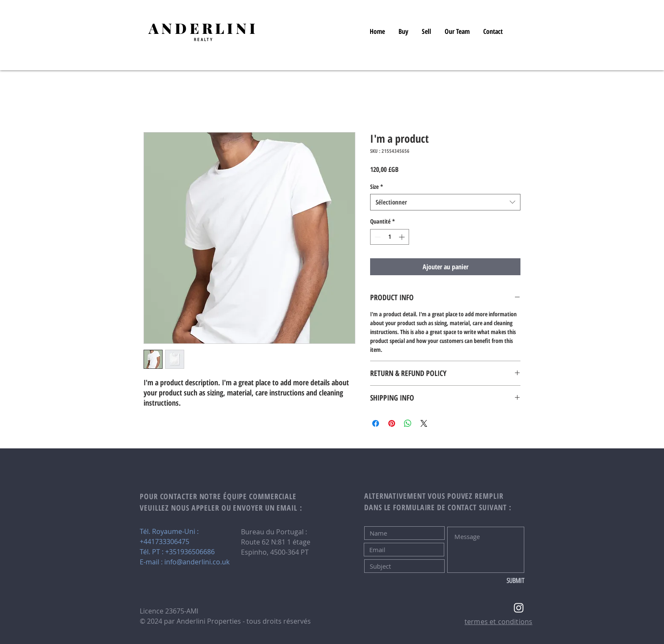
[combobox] (445, 202)
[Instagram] (519, 608)
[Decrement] (377, 237)
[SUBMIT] (496, 581)
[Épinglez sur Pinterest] (392, 423)
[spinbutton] (390, 237)
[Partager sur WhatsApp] (408, 423)
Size (377, 187)
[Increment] (403, 237)
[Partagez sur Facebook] (376, 423)
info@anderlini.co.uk (197, 562)
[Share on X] (424, 423)
